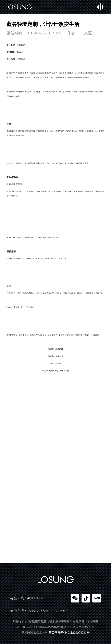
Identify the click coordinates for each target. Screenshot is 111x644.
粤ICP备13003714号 (34, 633)
